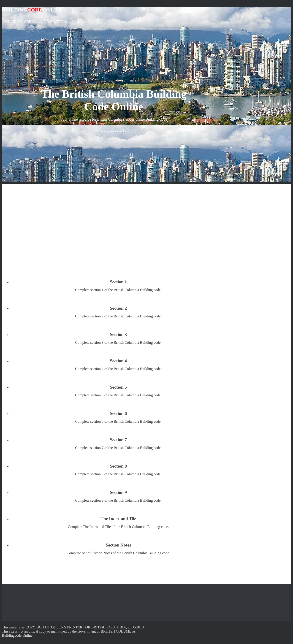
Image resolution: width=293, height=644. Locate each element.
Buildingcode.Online (17, 635)
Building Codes (21, 22)
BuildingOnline (32, 10)
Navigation (55, 22)
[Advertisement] (146, 216)
